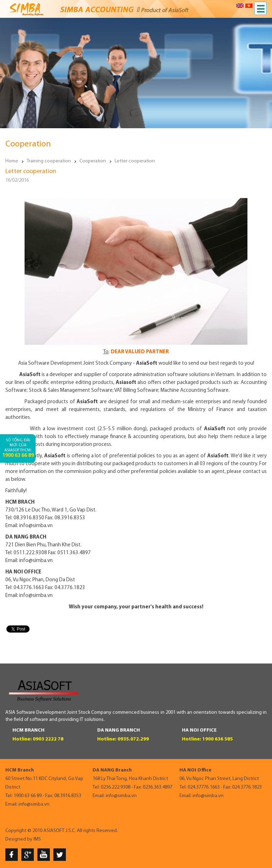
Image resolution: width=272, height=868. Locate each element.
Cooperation (93, 161)
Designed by (19, 839)
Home (12, 161)
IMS (37, 839)
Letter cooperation (135, 161)
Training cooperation (49, 161)
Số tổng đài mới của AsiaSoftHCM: (18, 448)
